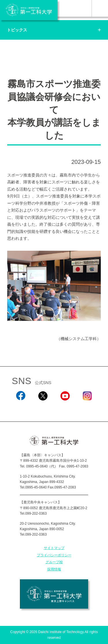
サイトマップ (54, 548)
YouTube (65, 408)
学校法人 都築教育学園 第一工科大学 (29, 10)
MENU (100, 8)
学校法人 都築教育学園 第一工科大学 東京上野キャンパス (54, 594)
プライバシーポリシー (54, 555)
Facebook (21, 408)
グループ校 (54, 562)
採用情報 (54, 569)
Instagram (87, 408)
